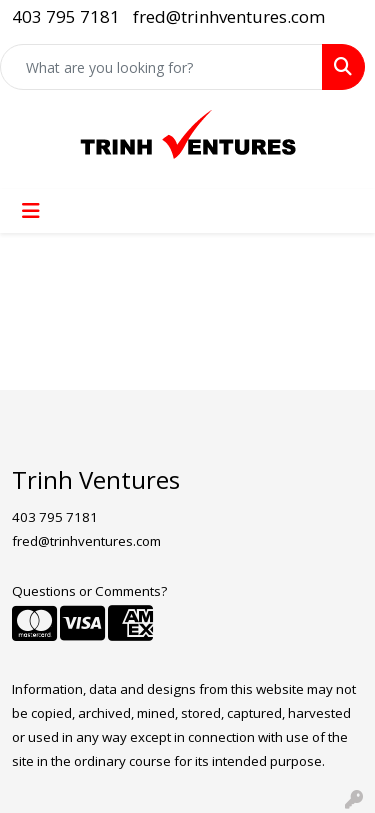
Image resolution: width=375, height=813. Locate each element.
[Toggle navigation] (31, 211)
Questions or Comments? (89, 591)
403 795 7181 (66, 16)
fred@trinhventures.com (229, 16)
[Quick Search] (161, 67)
